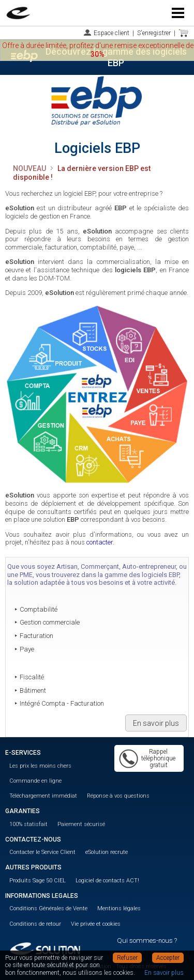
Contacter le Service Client (42, 852)
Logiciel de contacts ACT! (107, 881)
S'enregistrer (154, 33)
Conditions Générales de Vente (48, 908)
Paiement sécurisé (81, 824)
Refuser (127, 958)
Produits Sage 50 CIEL (38, 881)
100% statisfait (28, 824)
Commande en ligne (35, 781)
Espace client (111, 33)
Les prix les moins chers (40, 766)
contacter (100, 542)
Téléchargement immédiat (43, 796)
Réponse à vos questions (118, 796)
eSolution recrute (107, 852)
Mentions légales (119, 908)
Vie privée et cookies (96, 924)
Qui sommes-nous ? (147, 940)
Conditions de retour (35, 924)
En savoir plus (156, 723)
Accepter (168, 958)
